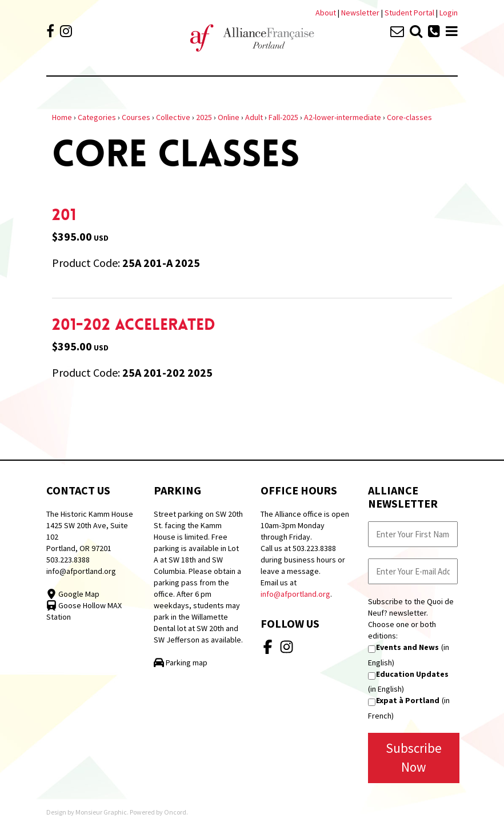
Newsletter (361, 13)
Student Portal (409, 13)
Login (449, 13)
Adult (254, 117)
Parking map (181, 663)
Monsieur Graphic (101, 812)
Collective (173, 117)
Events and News (407, 647)
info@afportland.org (81, 571)
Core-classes (409, 117)
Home (62, 117)
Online (229, 117)
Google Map (73, 594)
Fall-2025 (283, 117)
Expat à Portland (408, 700)
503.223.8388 (68, 560)
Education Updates (412, 674)
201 (64, 215)
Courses (136, 117)
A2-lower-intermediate (343, 117)
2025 (204, 117)
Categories (97, 117)
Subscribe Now (414, 757)
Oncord (175, 812)
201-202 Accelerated (134, 325)
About (326, 13)
